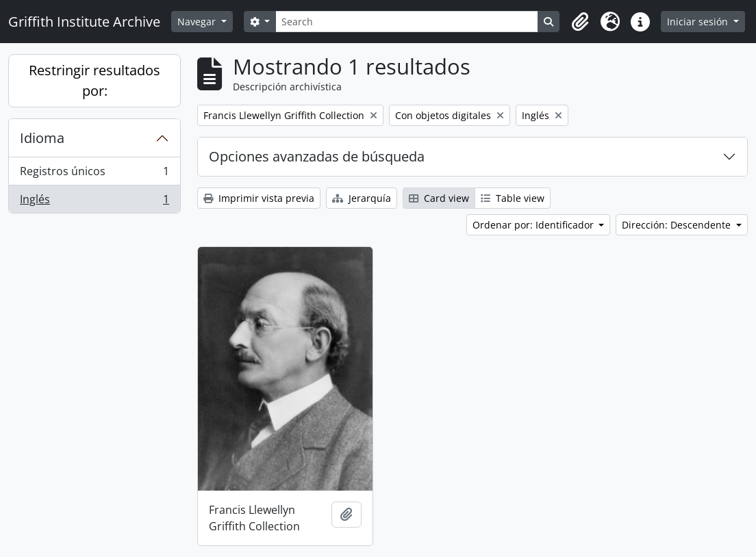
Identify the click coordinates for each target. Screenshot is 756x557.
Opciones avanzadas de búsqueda (317, 156)
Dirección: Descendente (678, 225)
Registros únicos (94, 174)
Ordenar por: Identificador (534, 225)
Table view (513, 198)
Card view (439, 198)
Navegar (198, 22)
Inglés (94, 202)
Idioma (42, 138)
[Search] (407, 22)
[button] (580, 22)
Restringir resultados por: (94, 80)
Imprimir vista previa (259, 198)
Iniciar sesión (699, 22)
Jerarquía (362, 198)
